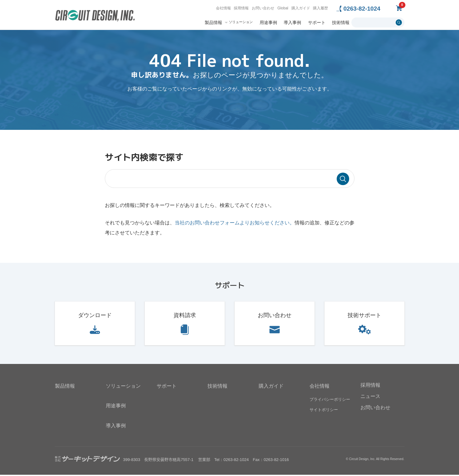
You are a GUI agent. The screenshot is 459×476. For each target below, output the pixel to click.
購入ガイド (301, 8)
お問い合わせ (263, 8)
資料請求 (185, 317)
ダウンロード (95, 317)
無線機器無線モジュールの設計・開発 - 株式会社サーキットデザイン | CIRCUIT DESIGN (95, 16)
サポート (317, 22)
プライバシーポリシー (330, 401)
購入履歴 (320, 8)
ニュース (370, 397)
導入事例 (292, 22)
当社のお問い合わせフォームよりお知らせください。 (235, 224)
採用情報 (241, 8)
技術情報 (341, 22)
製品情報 (213, 22)
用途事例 (268, 22)
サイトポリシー (324, 411)
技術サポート (364, 317)
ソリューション (241, 22)
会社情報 (223, 8)
